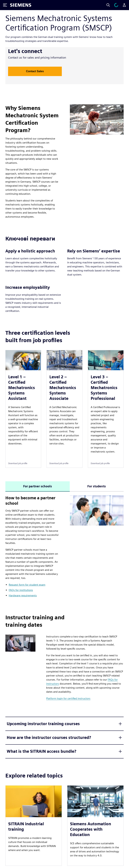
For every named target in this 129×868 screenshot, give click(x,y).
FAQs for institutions (21, 590)
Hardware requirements (23, 595)
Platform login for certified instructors (68, 698)
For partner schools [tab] (38, 486)
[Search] (108, 5)
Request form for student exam (27, 585)
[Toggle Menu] (5, 5)
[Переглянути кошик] (116, 5)
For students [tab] (97, 486)
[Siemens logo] (21, 5)
